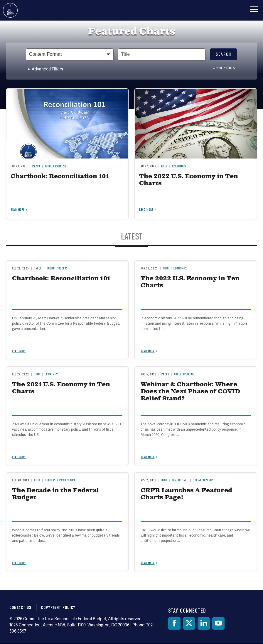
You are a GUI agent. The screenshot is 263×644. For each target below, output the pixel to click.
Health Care (180, 480)
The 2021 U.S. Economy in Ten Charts (61, 388)
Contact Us (20, 608)
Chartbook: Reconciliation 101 (60, 177)
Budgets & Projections (60, 480)
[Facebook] (174, 623)
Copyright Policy (58, 608)
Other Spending (184, 374)
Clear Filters (224, 68)
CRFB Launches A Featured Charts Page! (186, 494)
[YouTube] (218, 623)
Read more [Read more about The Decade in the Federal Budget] (19, 563)
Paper (36, 166)
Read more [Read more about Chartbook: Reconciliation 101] (18, 210)
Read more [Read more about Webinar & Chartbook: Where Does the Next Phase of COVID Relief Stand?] (148, 457)
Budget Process (56, 166)
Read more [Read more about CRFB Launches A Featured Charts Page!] (148, 563)
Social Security (203, 480)
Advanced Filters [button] (47, 69)
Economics (179, 166)
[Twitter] (189, 623)
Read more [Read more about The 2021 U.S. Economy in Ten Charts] (19, 457)
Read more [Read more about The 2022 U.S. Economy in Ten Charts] (146, 210)
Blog (164, 166)
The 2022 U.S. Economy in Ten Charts (189, 180)
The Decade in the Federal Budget (55, 494)
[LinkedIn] (204, 623)
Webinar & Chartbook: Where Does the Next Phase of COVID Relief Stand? (190, 392)
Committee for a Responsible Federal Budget (10, 10)
